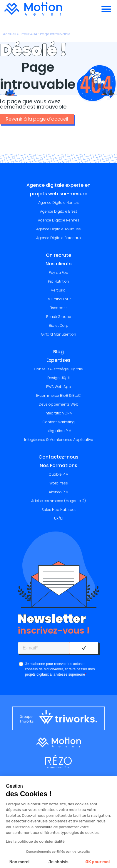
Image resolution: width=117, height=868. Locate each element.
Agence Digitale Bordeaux (59, 238)
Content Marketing (59, 422)
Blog (58, 352)
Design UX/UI (58, 378)
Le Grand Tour (58, 299)
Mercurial (58, 290)
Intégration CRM (59, 413)
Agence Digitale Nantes (58, 203)
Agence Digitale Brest (58, 211)
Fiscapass (58, 308)
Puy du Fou (58, 273)
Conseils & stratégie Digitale (58, 369)
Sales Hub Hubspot (59, 510)
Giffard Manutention (59, 334)
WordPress (59, 483)
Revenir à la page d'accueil (37, 119)
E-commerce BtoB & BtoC (58, 395)
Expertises (58, 360)
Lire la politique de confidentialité (35, 841)
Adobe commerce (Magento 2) (58, 501)
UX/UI (59, 518)
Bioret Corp (59, 325)
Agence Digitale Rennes (59, 220)
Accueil (10, 34)
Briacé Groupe (59, 317)
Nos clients (59, 264)
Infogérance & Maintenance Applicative (59, 440)
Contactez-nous (58, 457)
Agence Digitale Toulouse (58, 229)
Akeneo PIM (59, 492)
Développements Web (59, 404)
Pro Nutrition (58, 281)
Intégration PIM (58, 431)
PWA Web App (59, 387)
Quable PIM (59, 474)
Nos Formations (58, 465)
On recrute (58, 255)
